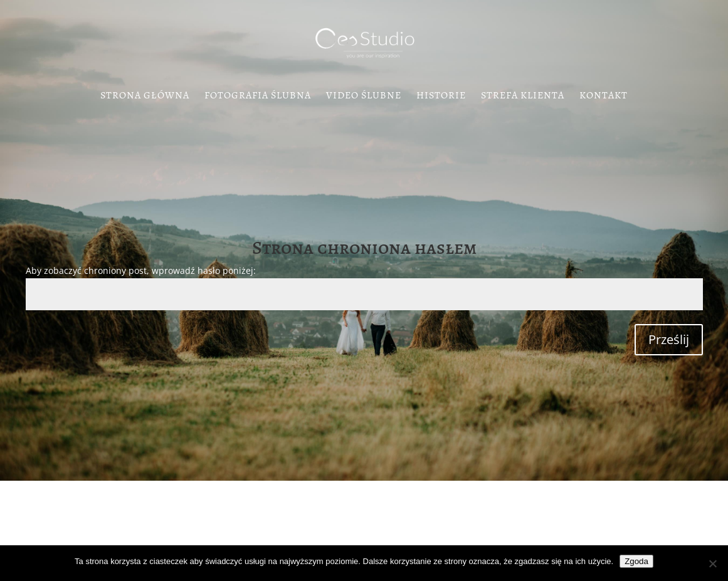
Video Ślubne (364, 97)
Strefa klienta (523, 97)
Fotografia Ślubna (258, 97)
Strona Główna (145, 97)
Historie (441, 97)
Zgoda (636, 561)
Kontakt (604, 97)
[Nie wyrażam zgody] (712, 563)
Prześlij (669, 339)
